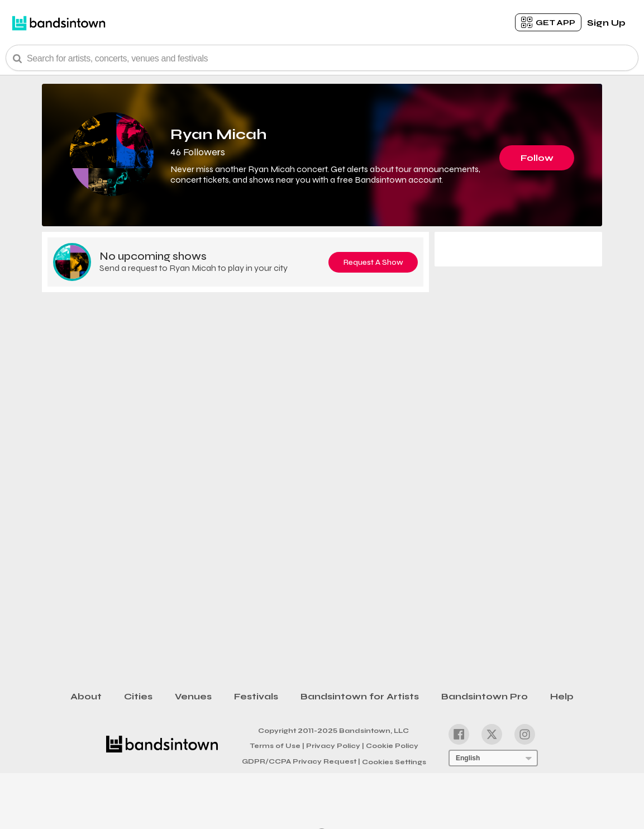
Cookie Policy (392, 746)
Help (562, 696)
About (86, 696)
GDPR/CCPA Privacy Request (301, 761)
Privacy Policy (335, 745)
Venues (193, 696)
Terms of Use (277, 745)
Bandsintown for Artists (360, 696)
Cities (138, 696)
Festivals (256, 696)
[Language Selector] (493, 758)
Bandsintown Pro (485, 696)
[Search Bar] (322, 58)
